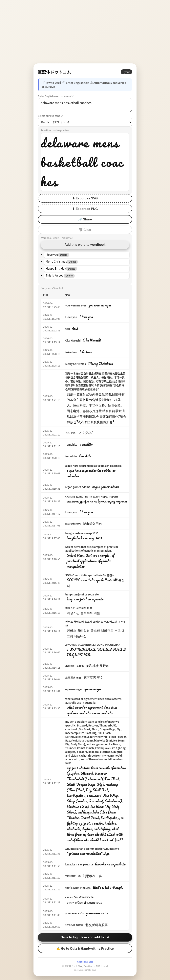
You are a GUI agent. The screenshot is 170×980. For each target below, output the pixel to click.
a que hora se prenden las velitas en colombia (93, 466)
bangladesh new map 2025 (82, 533)
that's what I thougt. (78, 888)
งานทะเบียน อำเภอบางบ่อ (79, 897)
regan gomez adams (78, 487)
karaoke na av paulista (79, 864)
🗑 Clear (85, 230)
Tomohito (71, 445)
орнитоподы (73, 689)
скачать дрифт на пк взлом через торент (92, 496)
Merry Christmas (75, 364)
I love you (71, 317)
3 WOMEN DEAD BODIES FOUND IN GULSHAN (93, 645)
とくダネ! (71, 433)
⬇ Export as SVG (85, 198)
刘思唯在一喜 (73, 876)
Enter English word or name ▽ (56, 96)
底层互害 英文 (73, 678)
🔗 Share (85, 219)
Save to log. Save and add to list (85, 937)
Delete (64, 255)
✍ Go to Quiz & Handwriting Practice (85, 948)
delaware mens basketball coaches (85, 105)
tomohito (71, 456)
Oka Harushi (73, 340)
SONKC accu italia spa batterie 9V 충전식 (90, 575)
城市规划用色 (73, 524)
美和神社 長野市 (74, 666)
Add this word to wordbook (85, 245)
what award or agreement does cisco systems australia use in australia (93, 701)
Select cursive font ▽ (50, 116)
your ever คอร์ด (74, 913)
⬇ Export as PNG (85, 209)
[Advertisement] (85, 32)
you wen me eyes (76, 305)
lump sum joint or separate (82, 594)
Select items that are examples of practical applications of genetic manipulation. (91, 549)
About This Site (85, 962)
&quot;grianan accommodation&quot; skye (92, 849)
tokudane (71, 352)
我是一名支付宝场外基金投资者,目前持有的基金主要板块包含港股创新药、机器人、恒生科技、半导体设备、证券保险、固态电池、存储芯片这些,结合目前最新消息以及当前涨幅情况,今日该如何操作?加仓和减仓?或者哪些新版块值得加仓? (95, 381)
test (68, 329)
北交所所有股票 (74, 925)
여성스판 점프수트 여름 (79, 608)
